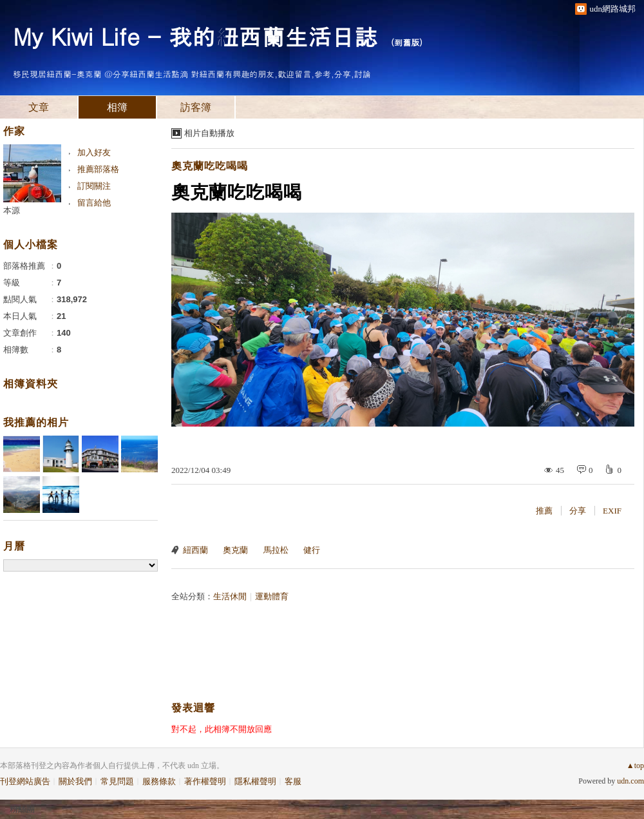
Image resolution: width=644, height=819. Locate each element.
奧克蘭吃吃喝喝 (210, 166)
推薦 (544, 511)
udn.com (630, 781)
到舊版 (407, 42)
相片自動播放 (209, 133)
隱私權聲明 (255, 781)
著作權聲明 (205, 781)
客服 (293, 781)
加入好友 (94, 152)
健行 (312, 550)
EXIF (612, 511)
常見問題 (117, 781)
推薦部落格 (98, 169)
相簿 (117, 107)
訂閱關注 (94, 186)
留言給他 (94, 203)
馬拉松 (276, 550)
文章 (39, 107)
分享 (578, 511)
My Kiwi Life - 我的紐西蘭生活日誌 (195, 36)
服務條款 (159, 781)
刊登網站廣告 (25, 781)
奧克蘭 (235, 550)
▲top (635, 766)
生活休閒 (230, 596)
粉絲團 (22, 809)
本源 (12, 210)
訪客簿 (196, 107)
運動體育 (272, 596)
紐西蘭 (195, 550)
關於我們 (75, 781)
